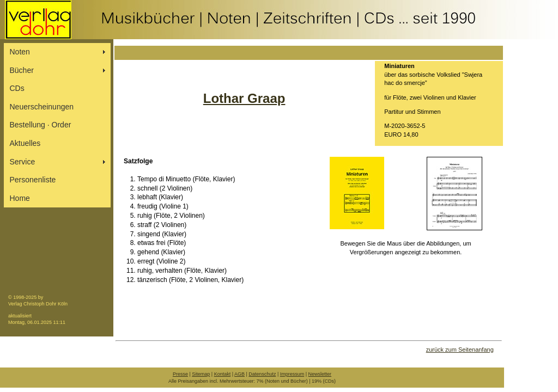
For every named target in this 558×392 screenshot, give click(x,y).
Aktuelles (25, 143)
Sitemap (201, 374)
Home (20, 198)
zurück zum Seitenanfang (460, 350)
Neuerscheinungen (42, 107)
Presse (180, 374)
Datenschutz (262, 374)
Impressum (292, 374)
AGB (239, 374)
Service (23, 162)
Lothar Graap (244, 98)
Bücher (22, 70)
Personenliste (33, 180)
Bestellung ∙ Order (41, 125)
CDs (17, 88)
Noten (20, 52)
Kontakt (223, 374)
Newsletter (320, 374)
